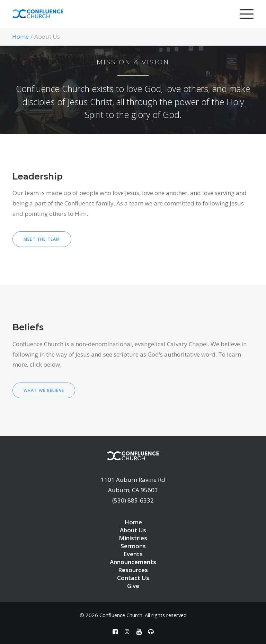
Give (133, 586)
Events (133, 554)
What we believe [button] (44, 390)
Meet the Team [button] (42, 239)
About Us (133, 530)
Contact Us (133, 578)
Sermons (133, 546)
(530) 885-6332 (133, 500)
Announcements (133, 562)
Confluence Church (121, 615)
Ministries (133, 538)
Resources (133, 570)
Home (20, 36)
